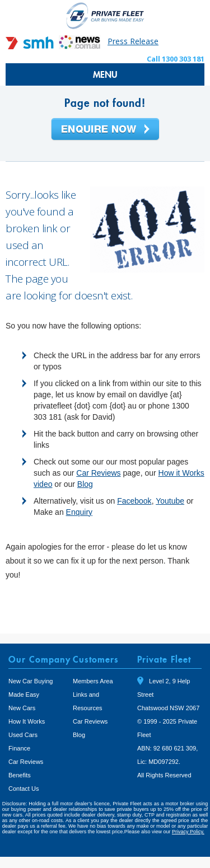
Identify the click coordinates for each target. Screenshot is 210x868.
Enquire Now (105, 130)
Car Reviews (98, 473)
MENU (105, 74)
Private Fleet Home (105, 15)
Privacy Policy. (188, 832)
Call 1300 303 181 (176, 59)
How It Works (27, 721)
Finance (19, 748)
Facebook (134, 501)
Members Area (93, 681)
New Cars (22, 708)
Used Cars (23, 735)
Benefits (20, 775)
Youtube (170, 501)
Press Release (133, 41)
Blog (85, 484)
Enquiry (79, 512)
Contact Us (24, 789)
